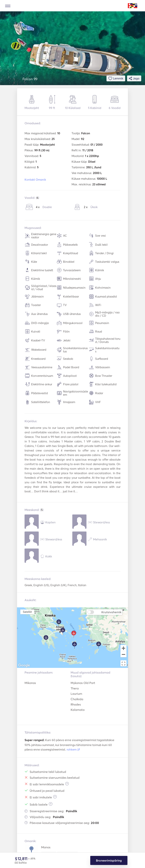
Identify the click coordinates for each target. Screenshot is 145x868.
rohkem (73, 749)
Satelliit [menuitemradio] (27, 612)
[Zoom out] (123, 655)
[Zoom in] (123, 648)
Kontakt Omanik (35, 180)
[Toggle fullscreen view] (123, 663)
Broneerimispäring (109, 860)
